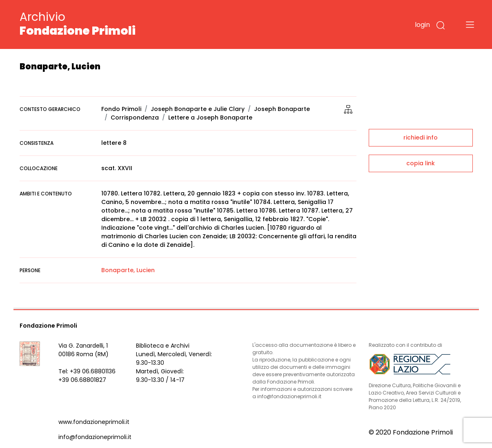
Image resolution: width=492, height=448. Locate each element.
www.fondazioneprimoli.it (94, 422)
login (422, 25)
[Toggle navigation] (470, 24)
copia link (421, 163)
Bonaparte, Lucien (128, 270)
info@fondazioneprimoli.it (95, 437)
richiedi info (421, 138)
